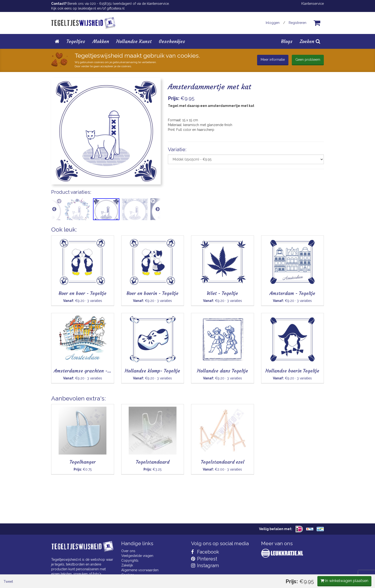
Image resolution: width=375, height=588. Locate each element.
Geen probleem (308, 60)
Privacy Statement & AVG (141, 580)
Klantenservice (313, 4)
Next (158, 211)
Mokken (101, 41)
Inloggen (273, 23)
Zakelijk (127, 565)
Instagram (205, 566)
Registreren (298, 23)
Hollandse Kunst (134, 41)
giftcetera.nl (116, 8)
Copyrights (130, 560)
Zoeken (310, 41)
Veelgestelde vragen (137, 556)
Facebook (205, 552)
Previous (54, 211)
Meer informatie (273, 60)
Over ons (128, 551)
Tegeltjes (76, 41)
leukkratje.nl (87, 8)
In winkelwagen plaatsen (288, 238)
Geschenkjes (172, 41)
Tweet (59, 239)
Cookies (128, 575)
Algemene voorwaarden (140, 570)
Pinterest (204, 559)
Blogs (287, 41)
